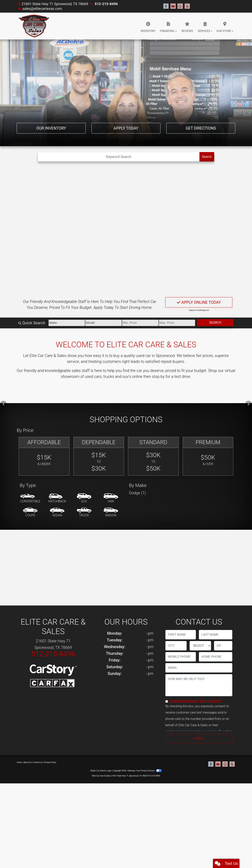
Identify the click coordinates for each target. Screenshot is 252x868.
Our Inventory (51, 128)
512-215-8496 (106, 4)
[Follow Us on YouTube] (173, 6)
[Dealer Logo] (34, 26)
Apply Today (126, 128)
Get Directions (201, 128)
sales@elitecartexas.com (42, 9)
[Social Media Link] (187, 6)
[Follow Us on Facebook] (166, 6)
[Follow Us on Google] (180, 6)
